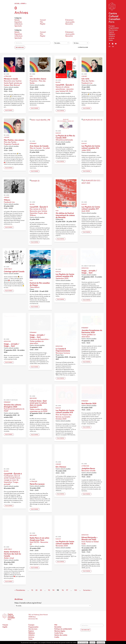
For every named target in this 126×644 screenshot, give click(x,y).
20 (36, 590)
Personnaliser (101, 642)
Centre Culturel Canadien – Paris (115, 13)
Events (23, 3)
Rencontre (69, 24)
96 (63, 590)
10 (32, 590)
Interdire (92, 642)
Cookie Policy (59, 633)
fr (110, 46)
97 (67, 590)
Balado (17, 20)
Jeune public (70, 22)
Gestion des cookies (61, 635)
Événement (69, 20)
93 (49, 590)
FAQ (56, 625)
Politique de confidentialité (63, 629)
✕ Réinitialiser (83, 47)
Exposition (18, 22)
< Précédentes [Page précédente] (20, 590)
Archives (111, 38)
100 (76, 590)
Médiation (112, 34)
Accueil (17, 3)
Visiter (111, 40)
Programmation (114, 28)
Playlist (43, 24)
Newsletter (58, 627)
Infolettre (112, 36)
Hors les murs (113, 30)
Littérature (18, 24)
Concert (43, 20)
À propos (112, 26)
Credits (57, 637)
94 (53, 590)
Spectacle (18, 26)
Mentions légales (60, 631)
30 (41, 590)
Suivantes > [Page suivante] (87, 590)
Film (42, 22)
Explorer (111, 32)
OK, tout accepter (83, 642)
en (113, 46)
